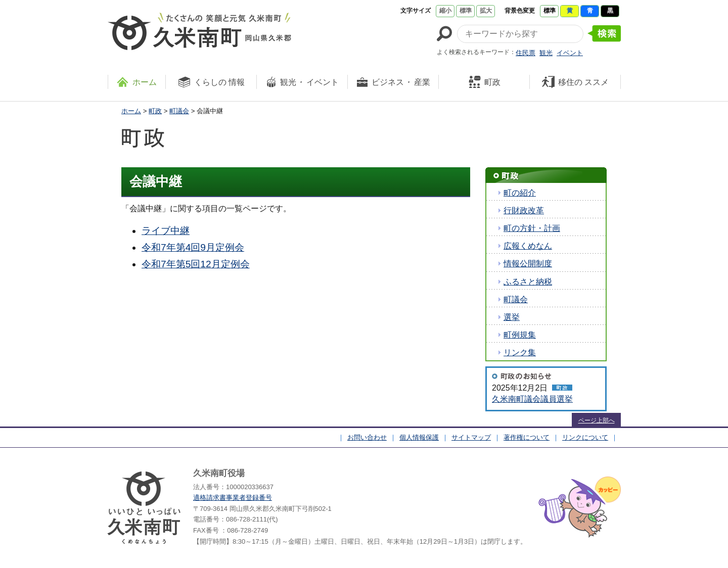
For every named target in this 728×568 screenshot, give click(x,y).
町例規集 (520, 335)
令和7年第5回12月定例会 (196, 264)
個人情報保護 (419, 437)
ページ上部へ (597, 420)
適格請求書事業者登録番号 (233, 498)
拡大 (486, 11)
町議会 (179, 111)
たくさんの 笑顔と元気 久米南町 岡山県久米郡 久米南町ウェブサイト (199, 31)
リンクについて (585, 437)
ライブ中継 (166, 231)
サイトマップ (471, 437)
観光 (546, 53)
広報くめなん (528, 246)
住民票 (526, 53)
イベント (570, 53)
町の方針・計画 (532, 228)
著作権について (527, 437)
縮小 (445, 11)
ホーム (131, 111)
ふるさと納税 (528, 282)
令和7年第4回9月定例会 (193, 247)
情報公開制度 (528, 264)
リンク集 (520, 352)
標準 (466, 11)
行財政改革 (524, 210)
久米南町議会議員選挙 (532, 399)
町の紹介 (520, 193)
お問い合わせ (367, 437)
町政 (155, 111)
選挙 (512, 317)
